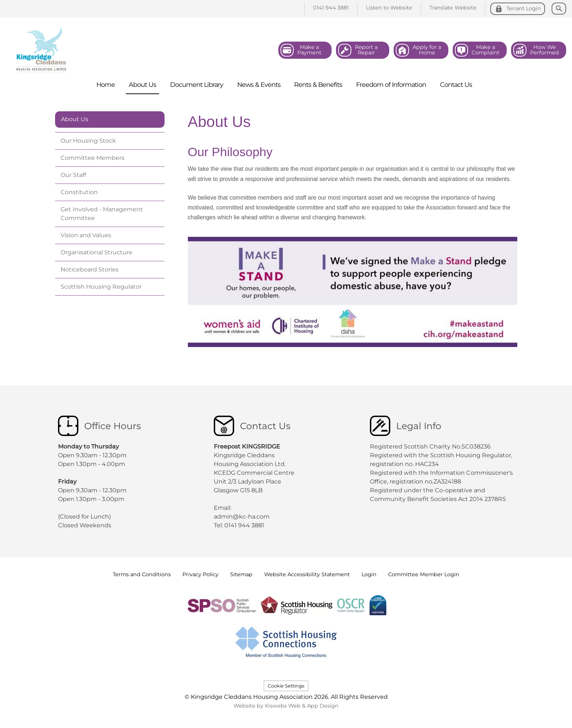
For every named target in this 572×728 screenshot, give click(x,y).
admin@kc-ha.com (242, 517)
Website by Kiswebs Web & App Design (286, 706)
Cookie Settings (286, 686)
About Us (75, 119)
